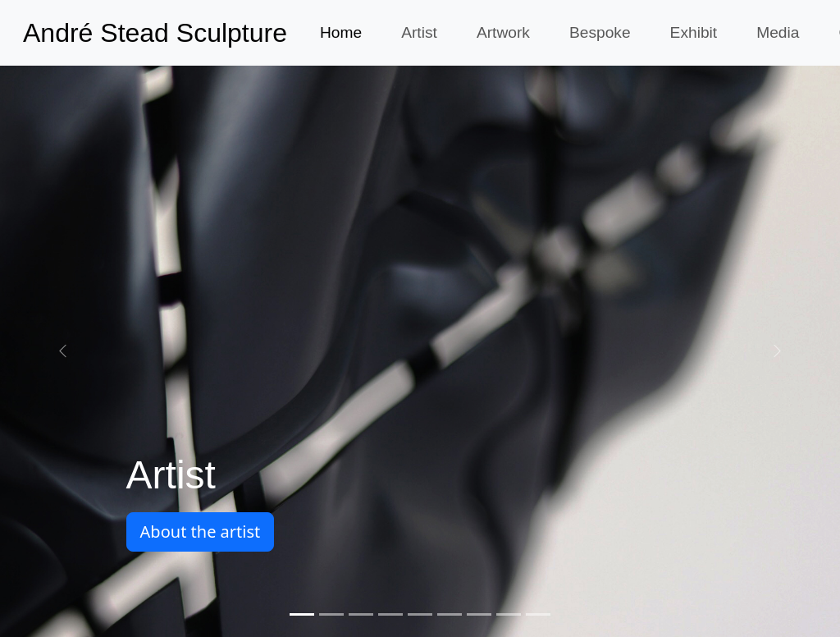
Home (341, 32)
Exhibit (694, 32)
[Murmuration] (361, 614)
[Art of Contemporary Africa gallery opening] (331, 614)
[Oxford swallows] (450, 614)
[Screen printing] (420, 614)
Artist (419, 32)
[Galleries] (538, 614)
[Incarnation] (479, 614)
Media (778, 32)
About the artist (201, 532)
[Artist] (302, 614)
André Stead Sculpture (155, 33)
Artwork (503, 32)
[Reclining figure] (390, 614)
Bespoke (600, 32)
